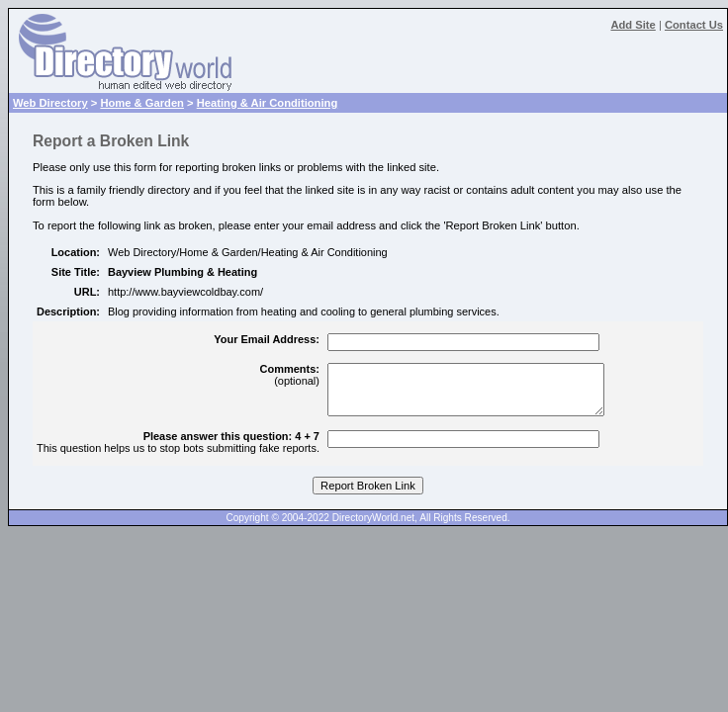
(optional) (290, 375)
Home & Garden (142, 103)
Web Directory (50, 103)
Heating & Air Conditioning (268, 103)
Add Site (633, 25)
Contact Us (694, 25)
